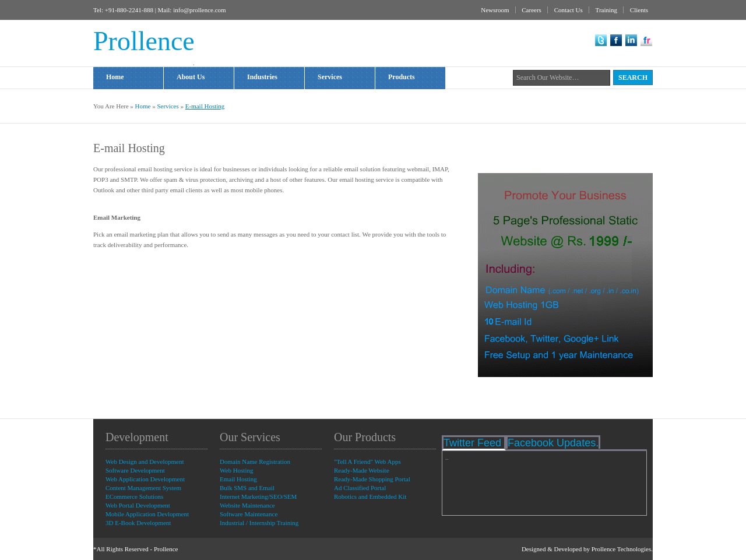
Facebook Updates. (553, 443)
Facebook (616, 40)
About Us (191, 77)
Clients (639, 10)
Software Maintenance (249, 514)
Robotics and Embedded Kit (370, 496)
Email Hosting (238, 479)
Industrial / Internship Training (259, 523)
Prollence (166, 549)
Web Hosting (236, 470)
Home (115, 77)
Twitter (601, 40)
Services (346, 78)
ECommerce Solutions (134, 496)
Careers (532, 10)
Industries (279, 78)
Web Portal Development (138, 505)
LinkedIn (631, 40)
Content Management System (143, 488)
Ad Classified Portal (360, 488)
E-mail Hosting (205, 106)
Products (416, 78)
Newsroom (495, 10)
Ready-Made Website (362, 470)
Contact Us (569, 10)
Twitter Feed (474, 443)
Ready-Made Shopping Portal (372, 479)
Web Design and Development (145, 462)
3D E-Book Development (138, 523)
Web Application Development (145, 479)
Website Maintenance (247, 505)
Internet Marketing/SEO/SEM (258, 496)
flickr (646, 40)
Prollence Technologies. (622, 549)
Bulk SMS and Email (247, 488)
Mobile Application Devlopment (147, 514)
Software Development (135, 470)
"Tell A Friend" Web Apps (367, 462)
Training (607, 10)
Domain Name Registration (255, 462)
